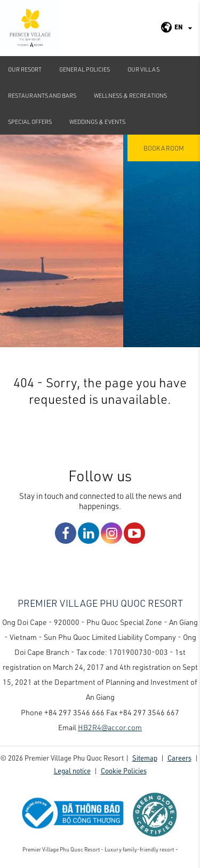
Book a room (164, 148)
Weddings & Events (97, 122)
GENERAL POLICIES (85, 69)
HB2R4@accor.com (110, 727)
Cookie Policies (124, 771)
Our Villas (143, 69)
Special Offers (30, 122)
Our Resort (25, 69)
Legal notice (72, 771)
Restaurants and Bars (42, 95)
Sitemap (145, 758)
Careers (179, 758)
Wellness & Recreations (130, 95)
